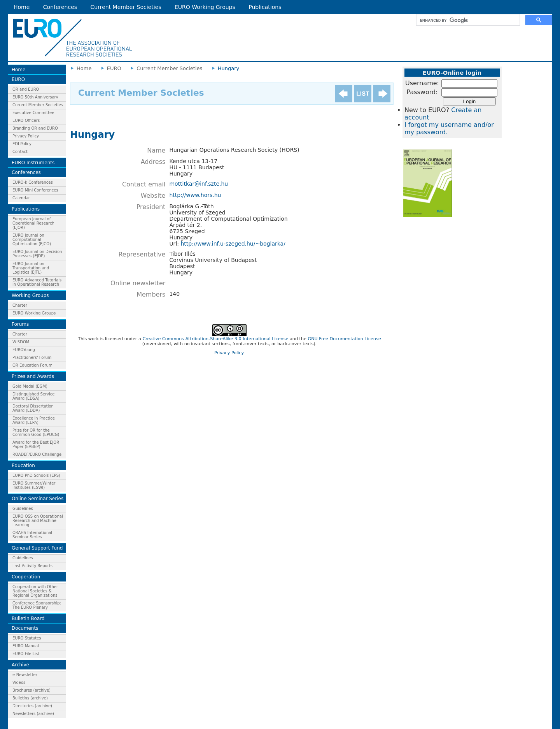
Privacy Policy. (229, 353)
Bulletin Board (28, 618)
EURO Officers (26, 120)
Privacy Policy (26, 136)
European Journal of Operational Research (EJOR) (33, 223)
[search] (467, 20)
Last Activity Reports (32, 566)
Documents (25, 628)
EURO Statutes (27, 638)
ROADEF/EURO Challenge (37, 454)
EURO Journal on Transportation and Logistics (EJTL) (31, 268)
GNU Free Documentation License (344, 339)
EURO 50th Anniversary (35, 97)
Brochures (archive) (31, 690)
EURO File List (26, 654)
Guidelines (23, 509)
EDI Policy (22, 144)
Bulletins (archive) (30, 698)
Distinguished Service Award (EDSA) (33, 396)
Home (22, 7)
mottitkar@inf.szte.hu (199, 184)
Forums (20, 324)
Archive (20, 665)
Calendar (21, 198)
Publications (265, 7)
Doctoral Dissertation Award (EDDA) (33, 408)
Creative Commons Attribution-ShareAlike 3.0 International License (215, 339)
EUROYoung (24, 350)
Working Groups (30, 295)
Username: (422, 83)
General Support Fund (37, 548)
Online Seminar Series (38, 499)
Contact (20, 152)
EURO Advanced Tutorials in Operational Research (37, 282)
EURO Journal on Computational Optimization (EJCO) (32, 240)
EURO (18, 79)
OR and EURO (26, 89)
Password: (422, 92)
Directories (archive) (32, 706)
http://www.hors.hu (195, 195)
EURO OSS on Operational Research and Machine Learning (38, 521)
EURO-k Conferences (33, 182)
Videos (19, 682)
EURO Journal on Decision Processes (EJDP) (37, 254)
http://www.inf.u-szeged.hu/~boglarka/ (233, 244)
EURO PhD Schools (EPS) (36, 475)
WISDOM (21, 342)
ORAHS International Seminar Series (32, 535)
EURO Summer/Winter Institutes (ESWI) (34, 485)
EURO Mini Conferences (35, 190)
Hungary (229, 68)
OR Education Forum (32, 365)
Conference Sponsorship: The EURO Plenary (37, 605)
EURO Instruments (33, 163)
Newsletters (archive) (33, 714)
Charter (20, 305)
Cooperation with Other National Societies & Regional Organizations (35, 591)
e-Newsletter (25, 675)
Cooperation (26, 577)
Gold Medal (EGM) (30, 386)
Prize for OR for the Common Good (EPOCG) (36, 432)
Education (23, 466)
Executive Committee (33, 113)
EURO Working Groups (205, 7)
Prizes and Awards (33, 376)
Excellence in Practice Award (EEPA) (34, 420)
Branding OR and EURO (35, 128)
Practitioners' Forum (32, 357)
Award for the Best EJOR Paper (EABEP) (36, 444)
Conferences (60, 7)
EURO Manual (26, 646)
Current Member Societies (126, 7)
